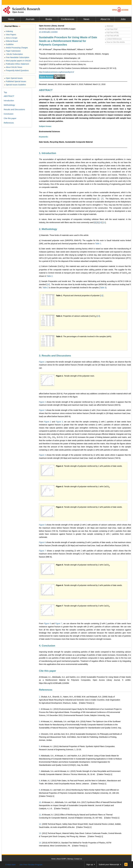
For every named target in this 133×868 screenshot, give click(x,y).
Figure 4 (42, 455)
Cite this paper (48, 671)
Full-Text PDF (111, 29)
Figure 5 (42, 525)
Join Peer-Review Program (31, 865)
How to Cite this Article (115, 42)
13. (40, 833)
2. (40, 709)
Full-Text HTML (112, 32)
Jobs (123, 19)
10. (40, 802)
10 (101, 222)
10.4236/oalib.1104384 (48, 32)
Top (5, 92)
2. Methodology (48, 229)
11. (40, 815)
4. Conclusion (47, 646)
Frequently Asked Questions (16, 70)
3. (40, 721)
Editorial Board (11, 41)
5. (40, 746)
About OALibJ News (13, 67)
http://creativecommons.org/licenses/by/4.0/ (56, 72)
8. (40, 781)
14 (48, 284)
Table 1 (98, 244)
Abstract (109, 26)
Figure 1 (42, 362)
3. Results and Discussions (55, 356)
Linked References (113, 39)
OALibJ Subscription (14, 54)
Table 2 (50, 276)
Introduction (9, 101)
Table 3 (103, 288)
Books (49, 19)
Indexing (9, 31)
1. (40, 697)
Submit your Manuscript (109, 864)
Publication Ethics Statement (17, 64)
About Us (105, 19)
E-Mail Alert (10, 865)
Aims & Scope (11, 38)
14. (40, 843)
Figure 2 (42, 402)
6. (40, 756)
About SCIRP (61, 859)
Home (11, 19)
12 (102, 296)
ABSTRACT (46, 90)
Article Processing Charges (16, 48)
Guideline (9, 44)
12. (40, 824)
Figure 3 (42, 410)
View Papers (10, 35)
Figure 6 (42, 542)
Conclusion (9, 114)
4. (40, 734)
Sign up (90, 864)
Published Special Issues (15, 81)
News (86, 19)
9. (40, 790)
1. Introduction (48, 153)
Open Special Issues (13, 78)
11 (104, 222)
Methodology (9, 105)
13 (98, 316)
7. (40, 771)
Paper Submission (12, 51)
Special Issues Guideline (15, 85)
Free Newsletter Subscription (17, 57)
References (46, 690)
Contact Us (78, 859)
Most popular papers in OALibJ (18, 61)
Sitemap (70, 859)
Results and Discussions (14, 109)
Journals (30, 19)
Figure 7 (42, 551)
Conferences (68, 19)
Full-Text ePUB (112, 36)
